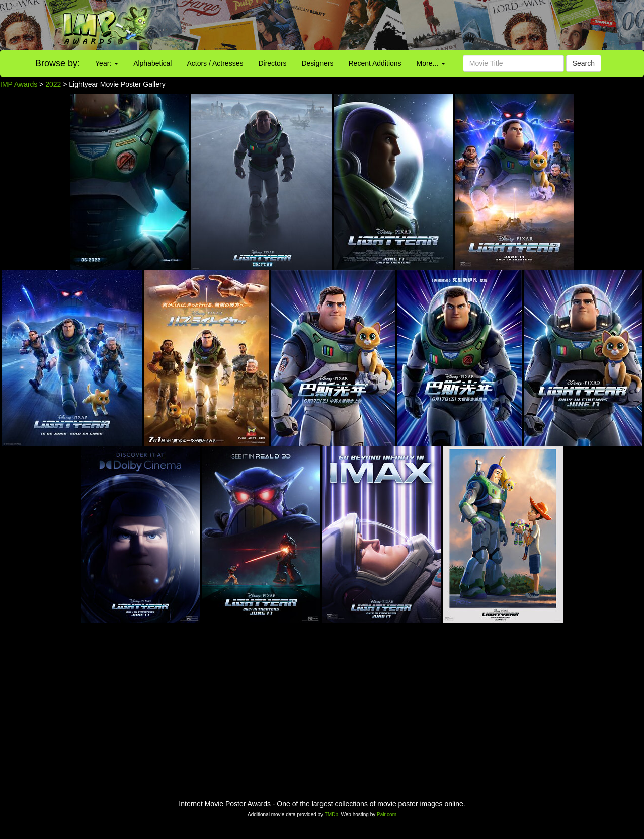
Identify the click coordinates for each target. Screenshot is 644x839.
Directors (272, 63)
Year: (107, 63)
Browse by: (58, 63)
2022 (53, 84)
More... (431, 63)
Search (584, 63)
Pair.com (387, 815)
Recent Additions (375, 63)
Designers (317, 63)
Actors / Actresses (215, 63)
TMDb (331, 815)
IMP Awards (19, 84)
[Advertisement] (403, 25)
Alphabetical (152, 63)
